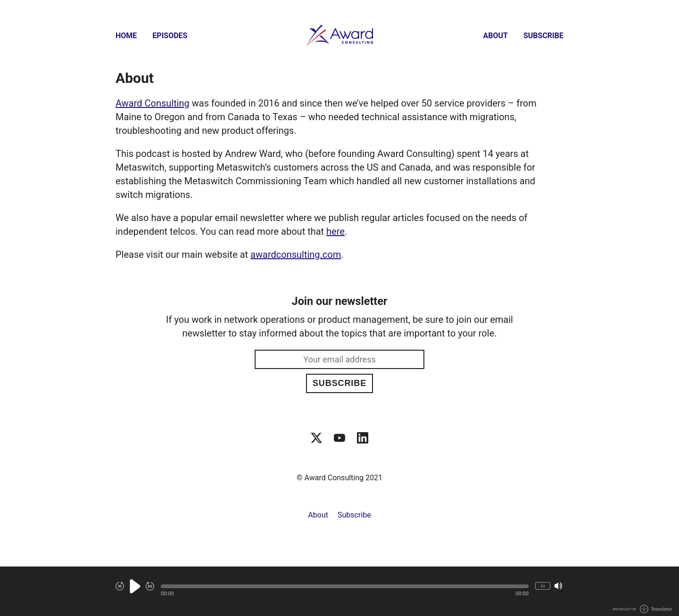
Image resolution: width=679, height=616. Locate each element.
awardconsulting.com (296, 255)
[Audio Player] (339, 591)
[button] (345, 586)
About (496, 36)
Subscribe (543, 36)
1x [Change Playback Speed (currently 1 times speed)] (543, 586)
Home (126, 36)
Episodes (170, 36)
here (335, 231)
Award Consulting (153, 103)
